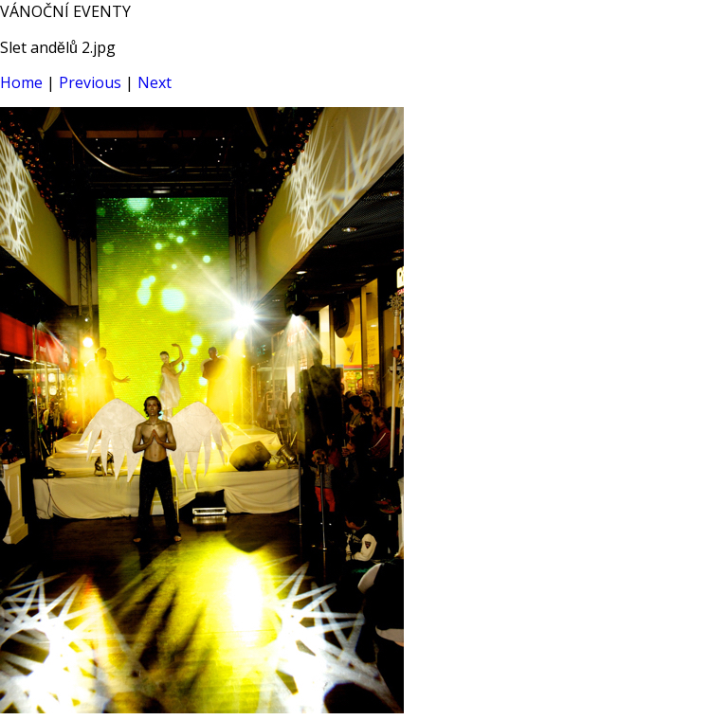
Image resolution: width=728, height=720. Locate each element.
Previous (90, 82)
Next (155, 82)
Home (21, 82)
